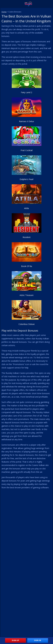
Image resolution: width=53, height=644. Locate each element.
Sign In (38, 640)
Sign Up (15, 640)
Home (4, 12)
